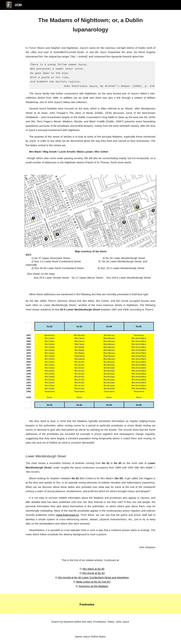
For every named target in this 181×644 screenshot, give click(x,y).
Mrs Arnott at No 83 (94, 573)
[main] (90, 25)
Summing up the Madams (93, 586)
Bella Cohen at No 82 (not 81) (94, 582)
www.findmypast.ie (67, 515)
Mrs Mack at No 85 (93, 569)
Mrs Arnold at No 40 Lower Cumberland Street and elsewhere (94, 578)
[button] (153, 604)
